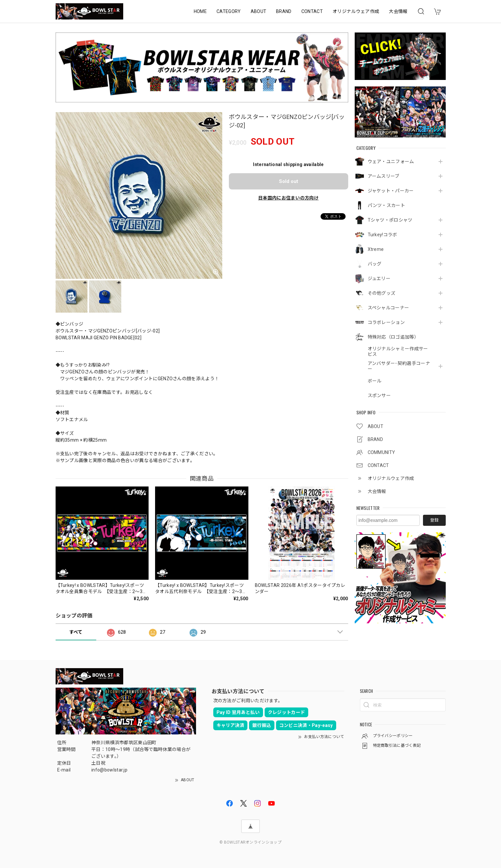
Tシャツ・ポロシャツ (390, 220)
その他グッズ (382, 293)
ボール (375, 381)
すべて (76, 632)
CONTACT (312, 11)
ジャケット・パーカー (391, 191)
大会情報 (398, 11)
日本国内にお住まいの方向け (288, 198)
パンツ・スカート (387, 205)
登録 (434, 520)
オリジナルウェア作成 (356, 11)
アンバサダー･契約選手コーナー (399, 366)
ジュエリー (379, 279)
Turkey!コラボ (382, 235)
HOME (200, 11)
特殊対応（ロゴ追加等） (393, 337)
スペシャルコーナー (389, 308)
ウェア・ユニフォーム (391, 162)
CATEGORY (229, 11)
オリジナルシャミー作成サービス (398, 351)
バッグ (375, 264)
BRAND (284, 11)
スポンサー (379, 395)
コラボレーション (386, 322)
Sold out (289, 181)
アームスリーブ (384, 176)
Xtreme (376, 249)
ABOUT (259, 11)
